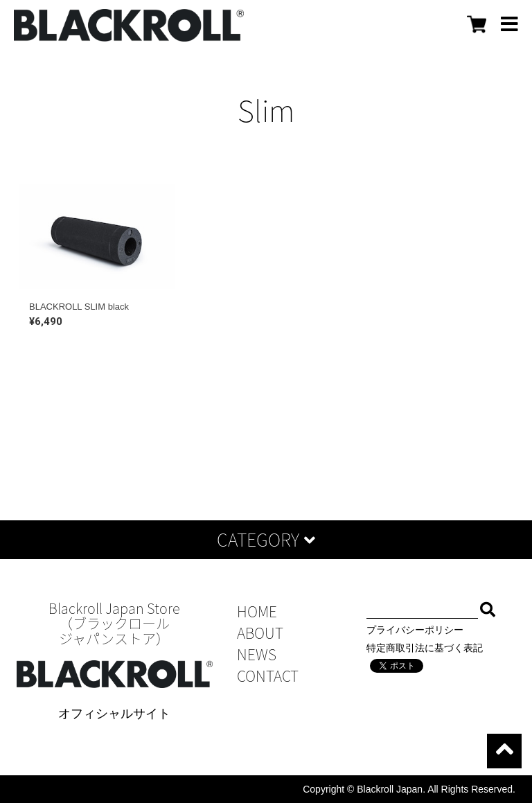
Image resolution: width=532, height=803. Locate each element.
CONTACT (268, 676)
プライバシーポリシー (415, 630)
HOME (257, 611)
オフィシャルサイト (114, 714)
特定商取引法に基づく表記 (425, 648)
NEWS (257, 654)
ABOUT (260, 633)
